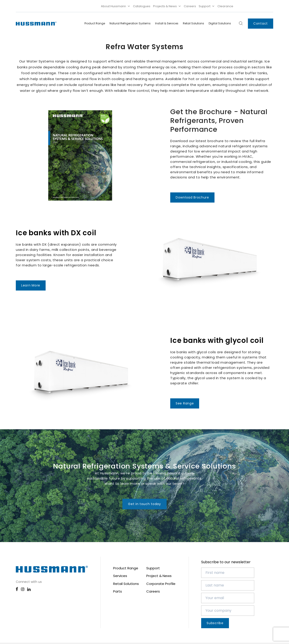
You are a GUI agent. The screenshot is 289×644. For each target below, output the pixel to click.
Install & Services (167, 23)
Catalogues (142, 6)
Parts (118, 591)
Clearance (225, 6)
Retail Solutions (193, 23)
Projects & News (167, 6)
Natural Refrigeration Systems (130, 23)
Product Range (95, 23)
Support (207, 6)
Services (120, 576)
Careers (190, 6)
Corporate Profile (161, 584)
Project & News (159, 576)
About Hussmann (116, 6)
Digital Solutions (220, 23)
